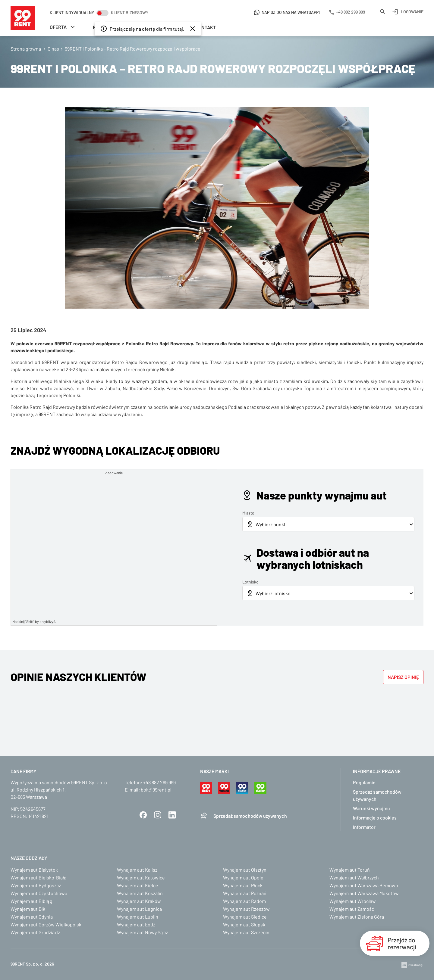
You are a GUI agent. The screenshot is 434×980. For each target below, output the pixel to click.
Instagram (158, 815)
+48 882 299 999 (159, 782)
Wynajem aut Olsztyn (245, 870)
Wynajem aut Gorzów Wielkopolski (47, 924)
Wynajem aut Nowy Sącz (142, 932)
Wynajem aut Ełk (28, 909)
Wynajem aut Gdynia (32, 917)
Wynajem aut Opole (243, 877)
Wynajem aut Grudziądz (35, 932)
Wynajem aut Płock (243, 885)
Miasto (248, 513)
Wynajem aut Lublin (138, 917)
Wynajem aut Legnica (139, 909)
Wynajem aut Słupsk (244, 924)
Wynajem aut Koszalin (140, 893)
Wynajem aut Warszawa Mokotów (364, 893)
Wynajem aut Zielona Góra (357, 917)
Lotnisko (250, 582)
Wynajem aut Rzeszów (246, 909)
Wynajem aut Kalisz (137, 870)
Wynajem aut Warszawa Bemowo (364, 885)
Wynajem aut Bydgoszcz (36, 885)
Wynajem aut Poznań (245, 893)
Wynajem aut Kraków (139, 901)
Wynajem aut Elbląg (31, 901)
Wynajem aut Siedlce (245, 917)
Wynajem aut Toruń (350, 870)
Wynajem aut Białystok (34, 870)
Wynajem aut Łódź (136, 924)
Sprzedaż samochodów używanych (250, 816)
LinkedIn (172, 815)
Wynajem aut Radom (244, 901)
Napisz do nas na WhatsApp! (291, 12)
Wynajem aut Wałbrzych (354, 877)
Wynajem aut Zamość (352, 909)
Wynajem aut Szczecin (246, 932)
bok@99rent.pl (156, 790)
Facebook (143, 815)
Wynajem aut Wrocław (353, 901)
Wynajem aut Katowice (141, 877)
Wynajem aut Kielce (138, 885)
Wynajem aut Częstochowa (39, 893)
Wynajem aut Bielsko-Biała (38, 877)
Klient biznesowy (130, 12)
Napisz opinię (403, 677)
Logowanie (412, 12)
